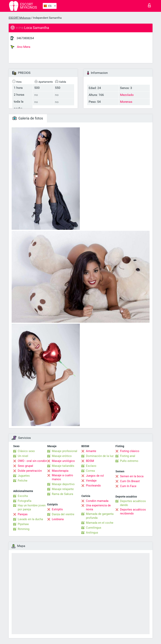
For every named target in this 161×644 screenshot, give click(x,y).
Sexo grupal (25, 466)
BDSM (90, 461)
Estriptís (57, 509)
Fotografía (25, 501)
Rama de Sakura (62, 494)
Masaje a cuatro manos (62, 477)
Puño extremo (129, 461)
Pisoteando (93, 486)
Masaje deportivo (63, 484)
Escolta (23, 496)
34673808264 (25, 38)
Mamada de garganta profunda (100, 516)
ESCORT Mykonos (20, 18)
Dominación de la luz (100, 456)
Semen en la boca (132, 476)
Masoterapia (60, 471)
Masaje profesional (65, 451)
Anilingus (92, 533)
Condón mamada (97, 501)
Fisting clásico (130, 451)
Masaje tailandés (63, 466)
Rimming (24, 529)
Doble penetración (30, 471)
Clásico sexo (26, 451)
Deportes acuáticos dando (133, 503)
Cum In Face (128, 486)
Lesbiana (58, 519)
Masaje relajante (63, 489)
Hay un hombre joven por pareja (32, 507)
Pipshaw (23, 524)
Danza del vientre (63, 514)
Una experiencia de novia (98, 507)
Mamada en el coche (100, 523)
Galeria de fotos (28, 118)
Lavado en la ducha (30, 519)
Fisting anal (128, 456)
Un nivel (23, 456)
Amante (91, 451)
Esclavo (91, 466)
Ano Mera (20, 47)
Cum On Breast (130, 481)
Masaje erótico (62, 456)
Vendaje (91, 481)
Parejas (23, 514)
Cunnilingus (94, 528)
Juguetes (24, 476)
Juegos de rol (95, 476)
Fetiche (23, 481)
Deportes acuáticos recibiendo (133, 511)
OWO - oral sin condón (32, 461)
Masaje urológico (63, 461)
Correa (90, 471)
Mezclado (127, 95)
